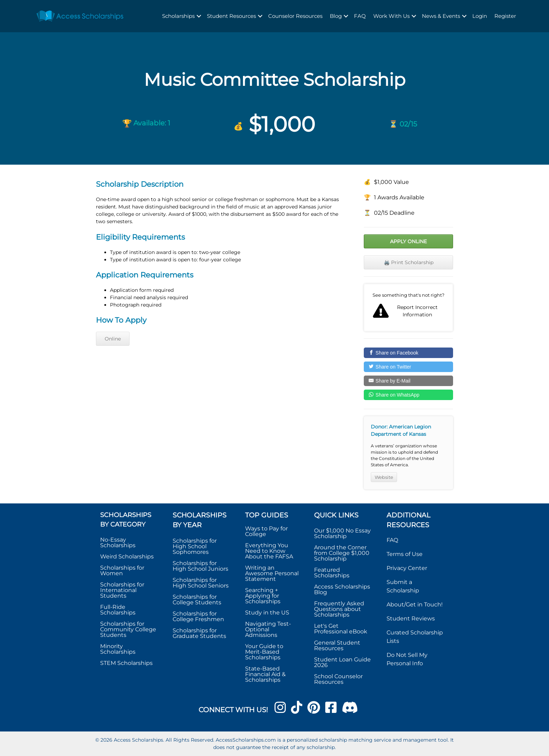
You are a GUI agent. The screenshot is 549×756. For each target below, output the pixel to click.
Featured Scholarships (332, 573)
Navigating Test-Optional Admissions (268, 629)
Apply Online (408, 241)
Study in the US (267, 613)
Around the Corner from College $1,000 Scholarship (342, 553)
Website (384, 477)
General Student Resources (337, 645)
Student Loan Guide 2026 (342, 662)
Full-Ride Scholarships (118, 610)
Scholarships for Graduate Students (199, 633)
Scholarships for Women (122, 571)
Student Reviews (411, 618)
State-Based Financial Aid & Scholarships (265, 674)
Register (505, 16)
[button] (199, 16)
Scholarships (178, 16)
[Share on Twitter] (408, 367)
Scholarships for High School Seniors (201, 583)
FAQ (360, 16)
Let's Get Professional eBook (341, 629)
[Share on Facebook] (408, 353)
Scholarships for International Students (122, 590)
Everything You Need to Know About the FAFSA (269, 551)
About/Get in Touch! (415, 604)
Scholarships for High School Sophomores (195, 546)
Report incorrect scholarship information (408, 308)
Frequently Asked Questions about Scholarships (339, 609)
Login (480, 16)
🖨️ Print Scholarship (409, 262)
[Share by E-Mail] (408, 381)
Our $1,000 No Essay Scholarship (342, 533)
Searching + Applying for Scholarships (263, 596)
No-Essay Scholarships (118, 542)
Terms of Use (405, 554)
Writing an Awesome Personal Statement (272, 573)
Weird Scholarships (127, 556)
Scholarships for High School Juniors (200, 566)
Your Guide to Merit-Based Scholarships (264, 652)
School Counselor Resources (338, 679)
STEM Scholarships (126, 663)
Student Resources (231, 16)
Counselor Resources (295, 16)
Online (113, 339)
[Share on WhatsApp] (408, 395)
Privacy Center (407, 568)
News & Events (441, 16)
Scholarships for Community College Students (128, 629)
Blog (336, 16)
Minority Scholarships (118, 649)
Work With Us (391, 16)
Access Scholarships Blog (342, 589)
